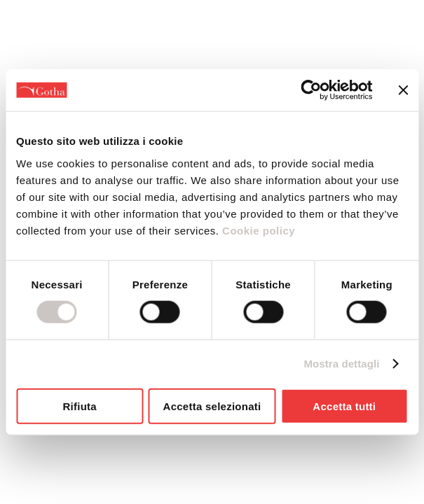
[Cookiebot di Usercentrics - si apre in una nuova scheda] (311, 90)
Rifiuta (79, 406)
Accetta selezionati (212, 406)
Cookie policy (257, 230)
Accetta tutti (344, 406)
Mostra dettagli (341, 364)
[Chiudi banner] (403, 90)
